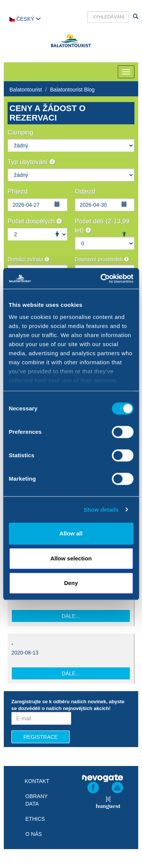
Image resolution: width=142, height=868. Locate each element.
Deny (71, 583)
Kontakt (37, 781)
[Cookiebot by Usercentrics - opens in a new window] (101, 279)
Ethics (35, 819)
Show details (101, 510)
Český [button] (25, 19)
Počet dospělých (35, 221)
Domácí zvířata (28, 259)
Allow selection (71, 558)
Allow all (71, 533)
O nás (34, 834)
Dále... (71, 616)
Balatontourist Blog (72, 90)
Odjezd (85, 191)
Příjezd (18, 191)
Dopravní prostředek (102, 259)
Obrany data (37, 800)
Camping (20, 132)
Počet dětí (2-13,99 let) (102, 226)
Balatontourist (26, 90)
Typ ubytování (31, 162)
